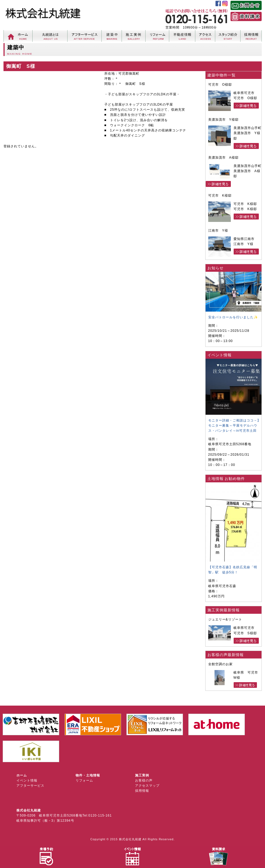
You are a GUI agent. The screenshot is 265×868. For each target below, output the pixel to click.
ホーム (22, 775)
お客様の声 (144, 780)
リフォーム (84, 780)
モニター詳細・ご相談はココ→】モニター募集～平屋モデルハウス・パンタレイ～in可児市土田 (234, 426)
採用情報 (142, 791)
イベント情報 (27, 780)
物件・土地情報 (88, 775)
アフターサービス (30, 786)
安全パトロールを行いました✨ (233, 317)
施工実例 (142, 775)
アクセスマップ (147, 786)
